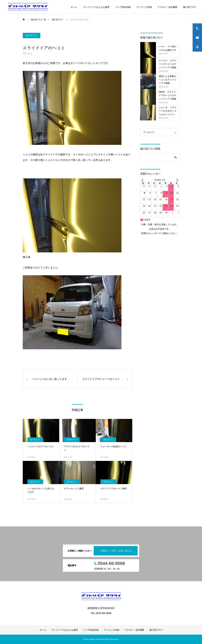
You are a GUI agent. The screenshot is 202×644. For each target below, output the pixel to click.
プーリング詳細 (144, 7)
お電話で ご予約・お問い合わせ (116, 551)
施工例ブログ (190, 7)
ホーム (74, 7)
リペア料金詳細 (123, 7)
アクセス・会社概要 (167, 7)
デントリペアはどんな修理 (96, 7)
